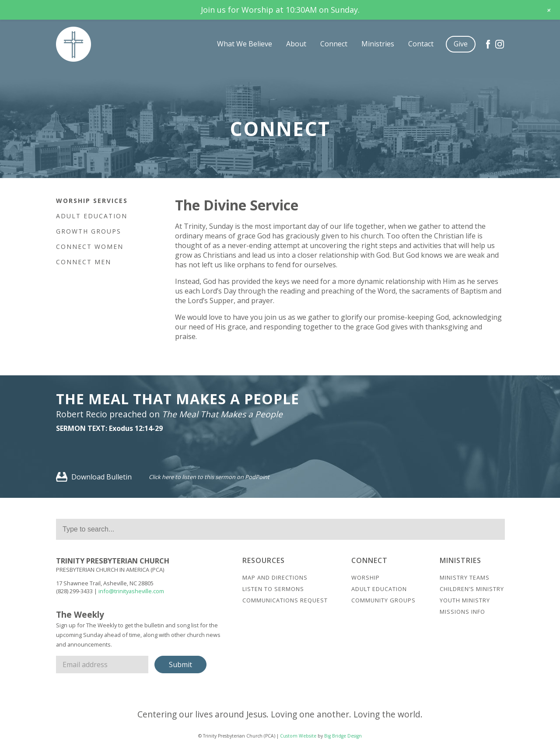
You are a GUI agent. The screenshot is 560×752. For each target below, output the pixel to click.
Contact (421, 44)
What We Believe (245, 44)
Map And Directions (275, 577)
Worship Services (92, 201)
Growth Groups (89, 231)
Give (461, 44)
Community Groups (383, 600)
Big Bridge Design (343, 736)
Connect (334, 44)
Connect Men (84, 262)
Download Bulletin (94, 477)
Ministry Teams (465, 577)
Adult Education (92, 216)
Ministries (378, 44)
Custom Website (298, 736)
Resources (264, 560)
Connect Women (90, 247)
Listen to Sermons (273, 589)
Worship (366, 577)
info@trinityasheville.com (131, 591)
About (296, 44)
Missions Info (462, 612)
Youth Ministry (465, 600)
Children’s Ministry (472, 589)
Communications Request (285, 600)
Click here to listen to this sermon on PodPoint (209, 477)
